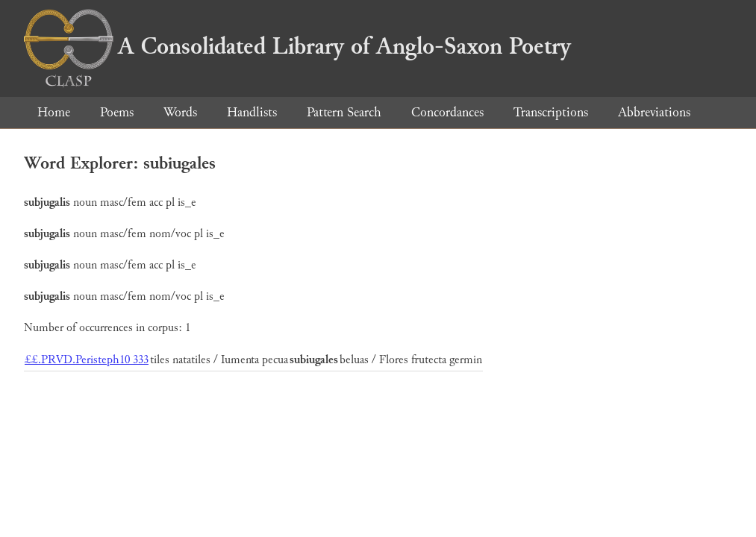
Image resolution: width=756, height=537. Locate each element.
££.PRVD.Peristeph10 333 (87, 360)
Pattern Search (344, 112)
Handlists (252, 112)
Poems (117, 112)
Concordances (447, 112)
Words (180, 112)
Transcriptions (551, 112)
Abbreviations (654, 112)
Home (54, 112)
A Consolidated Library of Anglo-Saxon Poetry (297, 46)
